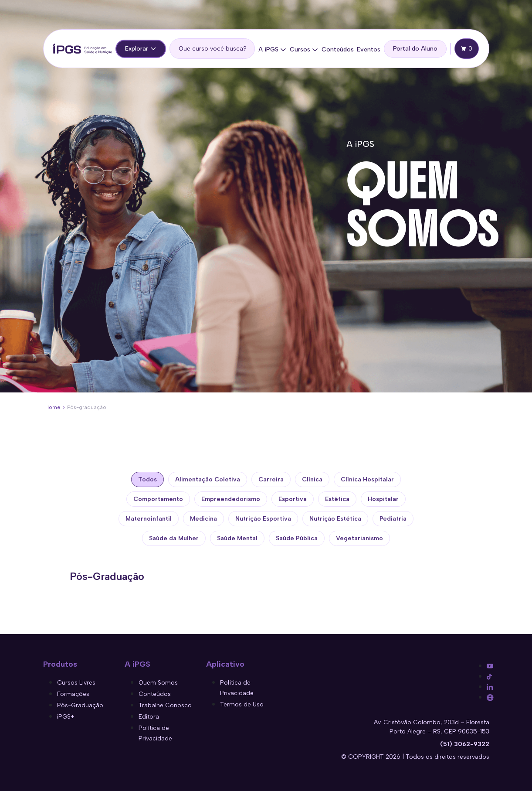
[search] (212, 49)
